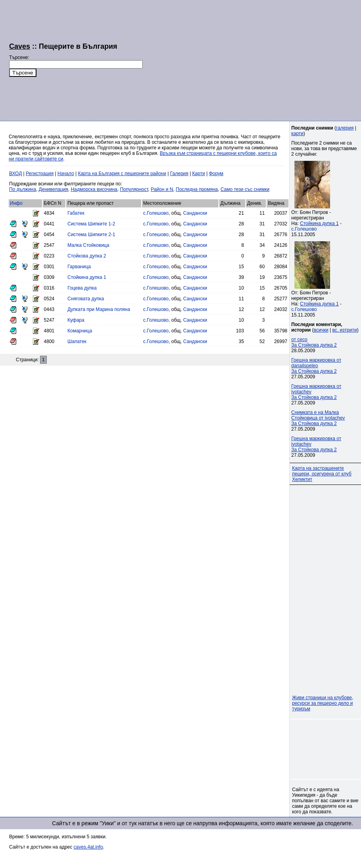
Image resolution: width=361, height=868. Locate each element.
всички (321, 330)
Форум (216, 174)
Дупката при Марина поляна (99, 309)
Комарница (80, 331)
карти (297, 134)
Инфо (16, 203)
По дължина (23, 189)
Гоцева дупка (82, 288)
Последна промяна (197, 189)
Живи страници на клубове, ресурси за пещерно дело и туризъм (323, 703)
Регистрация (40, 174)
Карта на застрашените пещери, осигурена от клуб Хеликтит (322, 474)
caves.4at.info (88, 847)
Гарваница (79, 267)
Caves (20, 46)
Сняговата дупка (86, 299)
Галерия (179, 174)
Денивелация (53, 189)
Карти (199, 174)
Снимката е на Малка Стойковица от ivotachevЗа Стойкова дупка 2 (318, 418)
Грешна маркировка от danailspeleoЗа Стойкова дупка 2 (316, 366)
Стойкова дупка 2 (87, 256)
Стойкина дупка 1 (87, 277)
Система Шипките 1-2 (91, 224)
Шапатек (77, 341)
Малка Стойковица (88, 245)
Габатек (76, 213)
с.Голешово (156, 213)
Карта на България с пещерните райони (122, 174)
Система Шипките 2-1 (91, 235)
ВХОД (15, 174)
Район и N (162, 189)
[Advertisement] (244, 59)
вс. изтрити (344, 330)
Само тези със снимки (245, 189)
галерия (345, 128)
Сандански (195, 213)
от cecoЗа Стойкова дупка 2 (314, 342)
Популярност (134, 189)
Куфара (76, 320)
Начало (66, 174)
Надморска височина (94, 189)
